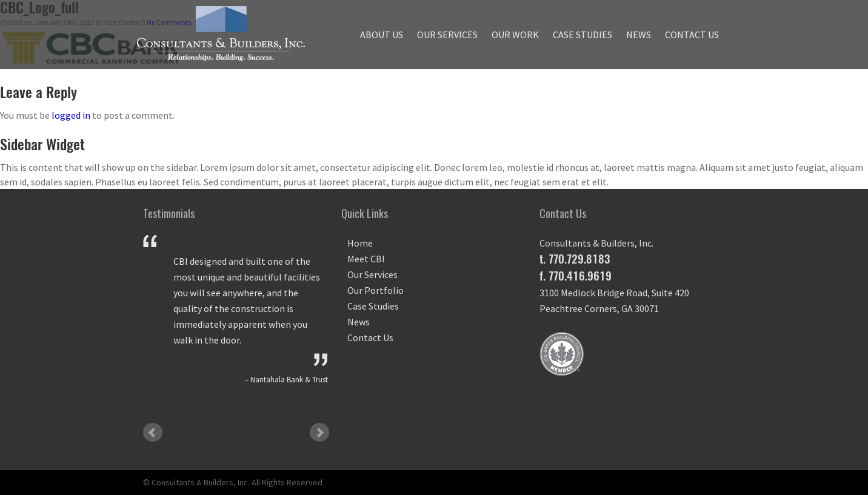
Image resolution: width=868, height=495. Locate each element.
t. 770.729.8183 (575, 259)
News (639, 35)
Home (360, 243)
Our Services (447, 35)
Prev (153, 433)
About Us (382, 35)
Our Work (515, 35)
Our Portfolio (376, 290)
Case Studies (583, 35)
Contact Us (692, 35)
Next (319, 433)
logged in (71, 115)
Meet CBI (366, 259)
